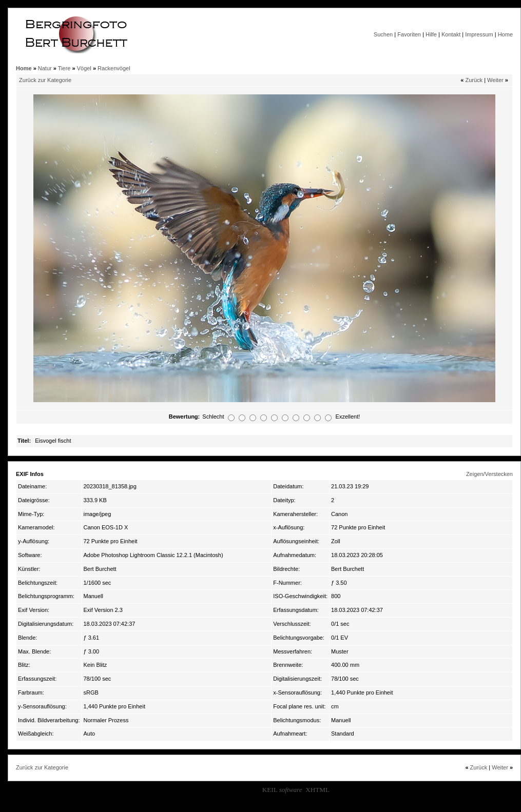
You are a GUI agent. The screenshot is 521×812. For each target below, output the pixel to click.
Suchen (383, 34)
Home (505, 34)
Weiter (495, 80)
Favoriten (409, 34)
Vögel (84, 68)
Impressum (479, 34)
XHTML (317, 790)
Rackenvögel (114, 68)
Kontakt (451, 34)
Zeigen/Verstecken (489, 474)
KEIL (282, 790)
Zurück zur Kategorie (45, 80)
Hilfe (431, 34)
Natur (45, 68)
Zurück (474, 80)
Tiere (64, 68)
